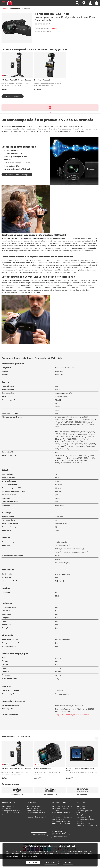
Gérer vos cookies (83, 823)
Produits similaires (25, 737)
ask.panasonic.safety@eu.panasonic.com (72, 715)
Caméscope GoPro (50, 795)
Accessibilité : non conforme (87, 825)
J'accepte (33, 862)
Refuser (68, 862)
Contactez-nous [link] (61, 836)
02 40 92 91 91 (57, 831)
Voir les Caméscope (13, 96)
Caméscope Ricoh (83, 795)
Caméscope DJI (17, 795)
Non (57, 661)
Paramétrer (51, 862)
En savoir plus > (33, 856)
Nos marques (81, 809)
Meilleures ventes (8, 737)
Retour (5, 9)
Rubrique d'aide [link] (39, 834)
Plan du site (81, 806)
